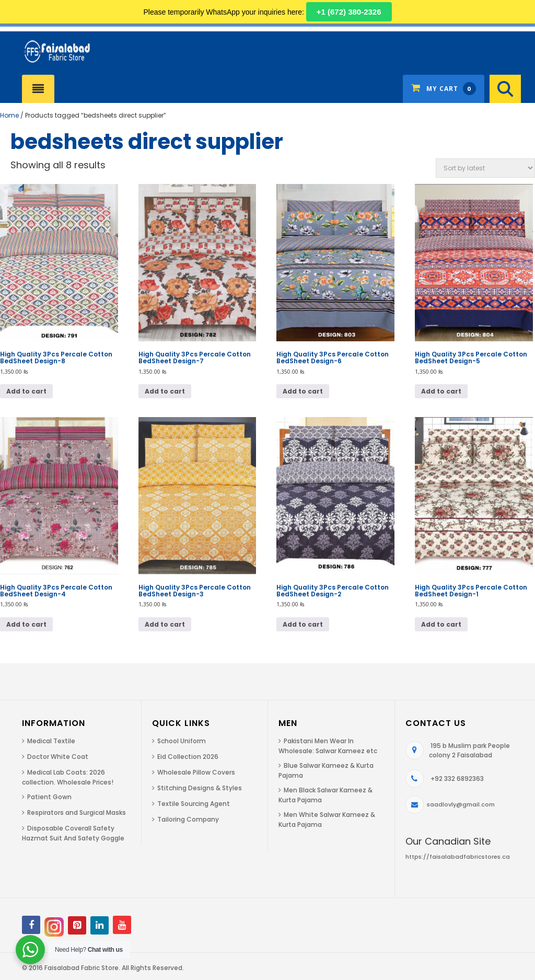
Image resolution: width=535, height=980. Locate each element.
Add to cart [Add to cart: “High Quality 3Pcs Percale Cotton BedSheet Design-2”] (303, 624)
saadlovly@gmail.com (461, 804)
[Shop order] (485, 168)
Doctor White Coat (58, 757)
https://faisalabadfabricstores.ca (458, 857)
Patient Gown (49, 797)
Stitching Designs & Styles (200, 788)
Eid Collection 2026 (188, 757)
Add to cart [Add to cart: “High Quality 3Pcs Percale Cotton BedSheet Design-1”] (441, 624)
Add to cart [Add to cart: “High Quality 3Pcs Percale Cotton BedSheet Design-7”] (165, 391)
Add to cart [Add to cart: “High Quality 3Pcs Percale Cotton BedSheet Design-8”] (26, 391)
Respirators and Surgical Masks (77, 812)
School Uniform (182, 741)
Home (9, 115)
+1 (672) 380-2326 (349, 12)
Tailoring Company (188, 819)
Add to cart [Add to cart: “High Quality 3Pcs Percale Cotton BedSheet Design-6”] (303, 391)
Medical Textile (51, 741)
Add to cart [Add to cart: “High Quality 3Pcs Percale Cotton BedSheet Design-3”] (165, 624)
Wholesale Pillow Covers (196, 772)
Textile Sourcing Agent (194, 804)
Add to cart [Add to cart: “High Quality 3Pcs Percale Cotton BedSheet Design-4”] (26, 624)
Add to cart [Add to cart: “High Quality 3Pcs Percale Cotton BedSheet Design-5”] (441, 391)
